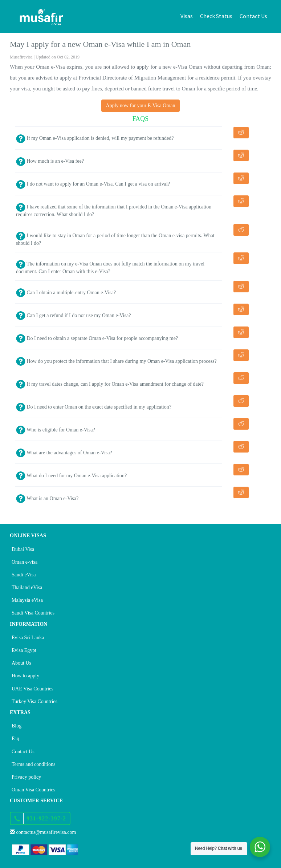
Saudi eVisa (24, 575)
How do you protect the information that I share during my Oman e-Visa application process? (116, 361)
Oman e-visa (25, 562)
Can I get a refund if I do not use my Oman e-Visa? (73, 315)
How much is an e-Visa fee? (50, 161)
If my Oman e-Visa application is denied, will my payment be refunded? (95, 138)
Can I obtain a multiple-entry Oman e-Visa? (66, 293)
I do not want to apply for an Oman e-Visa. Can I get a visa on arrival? (93, 184)
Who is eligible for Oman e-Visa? (56, 430)
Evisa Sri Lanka (28, 638)
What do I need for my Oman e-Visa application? (71, 476)
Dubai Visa (23, 549)
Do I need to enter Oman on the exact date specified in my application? (94, 407)
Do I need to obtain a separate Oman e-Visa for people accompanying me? (97, 338)
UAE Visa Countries (32, 689)
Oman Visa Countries (33, 790)
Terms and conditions (33, 764)
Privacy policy (26, 777)
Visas (187, 16)
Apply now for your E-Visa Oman (141, 106)
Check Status (216, 16)
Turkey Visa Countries (34, 701)
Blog (17, 726)
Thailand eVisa (27, 587)
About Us (21, 663)
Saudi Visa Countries (33, 613)
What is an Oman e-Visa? (47, 498)
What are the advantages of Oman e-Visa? (64, 453)
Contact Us (253, 16)
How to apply (25, 676)
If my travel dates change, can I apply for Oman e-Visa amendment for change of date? (110, 384)
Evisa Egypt (24, 650)
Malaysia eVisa (27, 600)
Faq (15, 739)
